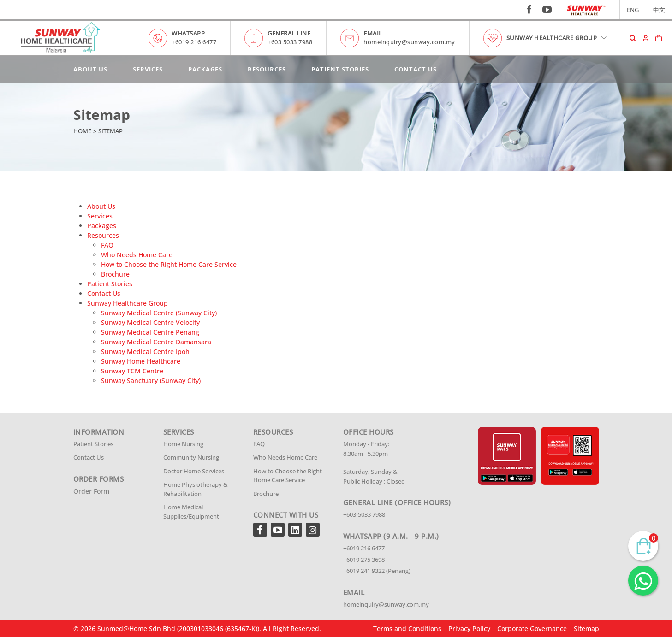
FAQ (107, 245)
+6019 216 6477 (194, 42)
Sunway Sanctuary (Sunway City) (151, 380)
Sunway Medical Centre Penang (150, 332)
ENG (633, 10)
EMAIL (373, 33)
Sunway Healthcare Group (128, 303)
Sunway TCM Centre (132, 371)
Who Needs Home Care (137, 255)
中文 (659, 10)
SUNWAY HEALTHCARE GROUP (557, 38)
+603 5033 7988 (290, 42)
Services (148, 69)
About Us (90, 69)
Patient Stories (340, 69)
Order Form (91, 491)
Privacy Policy (469, 628)
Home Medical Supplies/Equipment (191, 512)
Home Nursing (183, 444)
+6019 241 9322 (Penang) (377, 571)
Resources (267, 69)
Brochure (115, 274)
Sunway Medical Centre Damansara (156, 342)
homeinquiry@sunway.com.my (409, 42)
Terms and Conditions (407, 628)
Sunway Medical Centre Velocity (150, 322)
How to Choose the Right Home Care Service (169, 264)
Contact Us (416, 69)
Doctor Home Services (194, 471)
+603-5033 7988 (364, 514)
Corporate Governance (532, 628)
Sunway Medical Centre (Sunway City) (159, 313)
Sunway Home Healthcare (141, 361)
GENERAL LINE (289, 33)
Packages (205, 69)
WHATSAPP (188, 33)
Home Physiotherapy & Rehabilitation (196, 489)
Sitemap (586, 628)
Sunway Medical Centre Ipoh (145, 351)
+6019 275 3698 (364, 560)
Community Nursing (191, 457)
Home (82, 131)
